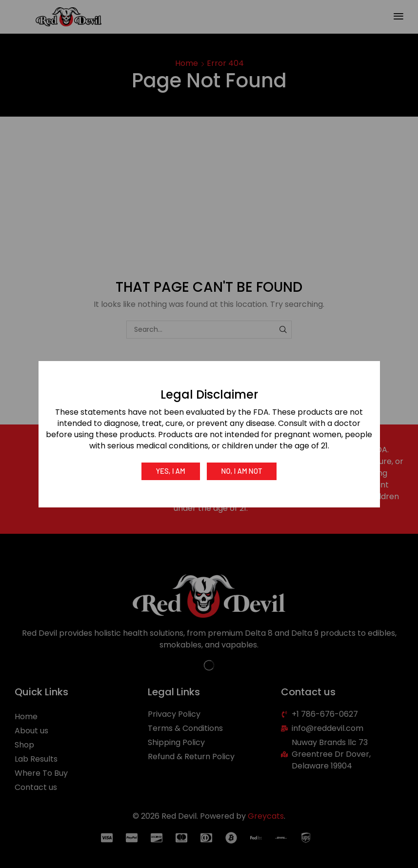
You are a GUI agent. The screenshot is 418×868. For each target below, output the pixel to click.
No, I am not (242, 471)
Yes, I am (170, 471)
